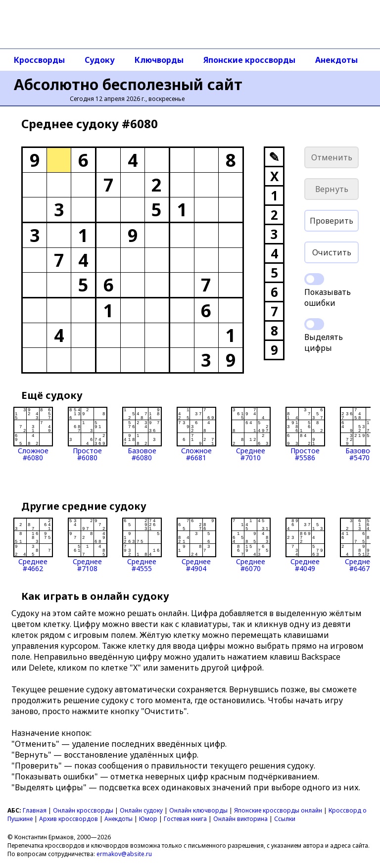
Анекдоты (336, 60)
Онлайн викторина (240, 819)
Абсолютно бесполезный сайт (128, 84)
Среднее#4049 (305, 545)
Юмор (148, 819)
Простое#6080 (88, 434)
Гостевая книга (185, 819)
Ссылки (285, 819)
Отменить (332, 157)
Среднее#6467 (360, 545)
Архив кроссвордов (69, 819)
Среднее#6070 (251, 545)
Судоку (100, 60)
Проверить (332, 221)
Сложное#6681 (196, 434)
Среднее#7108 (88, 545)
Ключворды (159, 60)
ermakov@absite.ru (124, 854)
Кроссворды (39, 60)
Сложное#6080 (33, 434)
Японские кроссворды (249, 60)
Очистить (332, 252)
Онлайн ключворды (198, 810)
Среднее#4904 (196, 545)
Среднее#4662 (33, 545)
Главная (35, 810)
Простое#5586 (305, 434)
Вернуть (332, 189)
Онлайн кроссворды (83, 810)
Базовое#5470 (360, 434)
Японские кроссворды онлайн (278, 810)
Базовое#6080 (142, 434)
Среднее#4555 (142, 545)
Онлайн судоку (141, 810)
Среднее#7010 (251, 434)
